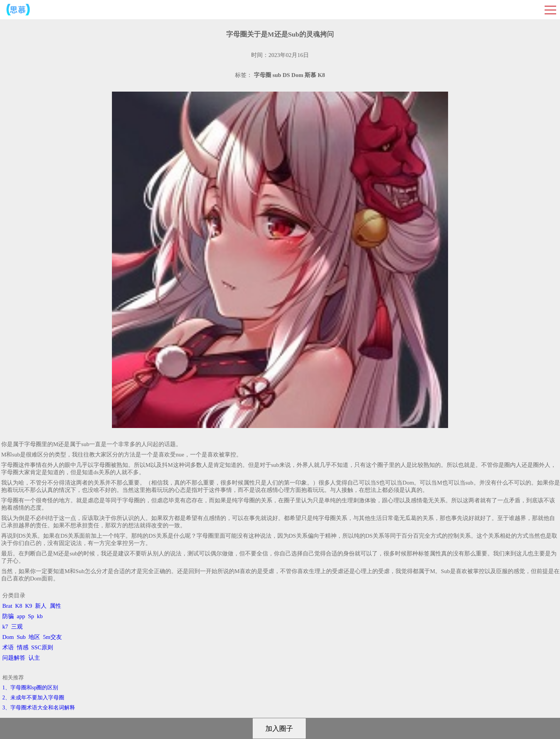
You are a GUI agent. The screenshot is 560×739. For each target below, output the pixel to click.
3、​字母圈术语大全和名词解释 (39, 708)
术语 (8, 647)
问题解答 (14, 658)
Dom (8, 637)
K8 (18, 606)
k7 (5, 627)
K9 (28, 606)
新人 (41, 606)
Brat (7, 606)
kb (40, 616)
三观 (17, 627)
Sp (31, 616)
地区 (34, 637)
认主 (34, 658)
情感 (23, 647)
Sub (21, 637)
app (21, 616)
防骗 (8, 616)
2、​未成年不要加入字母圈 (33, 698)
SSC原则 (42, 647)
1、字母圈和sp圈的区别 (30, 688)
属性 (55, 606)
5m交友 (52, 637)
